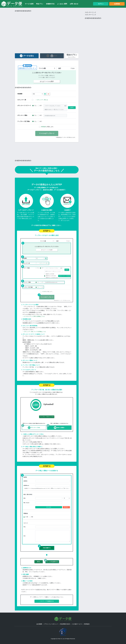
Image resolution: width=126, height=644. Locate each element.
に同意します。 (48, 127)
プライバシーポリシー (51, 624)
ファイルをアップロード (47, 133)
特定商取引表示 (65, 624)
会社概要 (39, 624)
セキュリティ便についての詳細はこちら (34, 332)
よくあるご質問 (62, 4)
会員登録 (117, 4)
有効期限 (20, 94)
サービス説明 (29, 4)
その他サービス (77, 624)
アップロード (24, 121)
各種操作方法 (50, 4)
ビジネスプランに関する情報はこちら (34, 316)
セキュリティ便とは (42, 100)
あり (41, 105)
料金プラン (40, 4)
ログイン (101, 4)
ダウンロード (24, 106)
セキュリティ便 (22, 100)
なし (36, 105)
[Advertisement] (47, 24)
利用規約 (43, 127)
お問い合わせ (74, 4)
